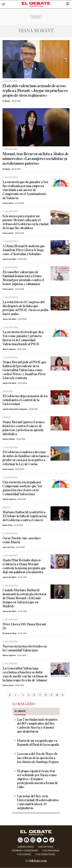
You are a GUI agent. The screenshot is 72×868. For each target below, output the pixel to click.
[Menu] (3, 4)
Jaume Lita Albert (9, 259)
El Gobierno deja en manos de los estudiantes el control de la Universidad (25, 400)
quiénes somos (26, 847)
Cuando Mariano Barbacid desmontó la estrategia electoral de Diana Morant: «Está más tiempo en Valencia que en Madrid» (24, 598)
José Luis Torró (8, 547)
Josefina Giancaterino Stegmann (15, 409)
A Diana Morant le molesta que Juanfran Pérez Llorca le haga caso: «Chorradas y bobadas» (24, 250)
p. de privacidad (51, 851)
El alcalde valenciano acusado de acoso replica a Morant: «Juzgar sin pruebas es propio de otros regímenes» (35, 91)
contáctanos (46, 847)
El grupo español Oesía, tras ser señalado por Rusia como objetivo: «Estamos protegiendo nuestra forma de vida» (37, 779)
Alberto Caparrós (9, 349)
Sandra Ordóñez (9, 439)
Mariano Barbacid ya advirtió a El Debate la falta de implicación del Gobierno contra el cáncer (25, 516)
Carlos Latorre (8, 203)
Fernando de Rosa (9, 633)
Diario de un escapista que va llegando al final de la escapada (38, 743)
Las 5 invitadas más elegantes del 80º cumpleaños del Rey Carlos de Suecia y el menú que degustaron (37, 726)
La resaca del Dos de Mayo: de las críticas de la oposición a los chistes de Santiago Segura (38, 758)
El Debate (6, 101)
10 (57, 695)
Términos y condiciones (25, 851)
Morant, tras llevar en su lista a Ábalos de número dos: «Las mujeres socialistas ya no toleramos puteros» (36, 159)
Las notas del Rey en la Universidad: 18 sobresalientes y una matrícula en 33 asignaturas (38, 802)
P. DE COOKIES (24, 854)
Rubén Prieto (7, 525)
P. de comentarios (45, 854)
